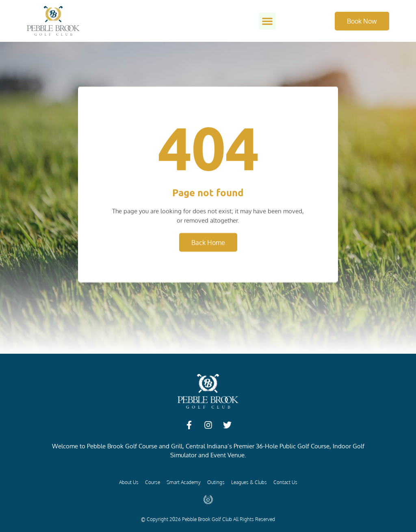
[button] (267, 21)
